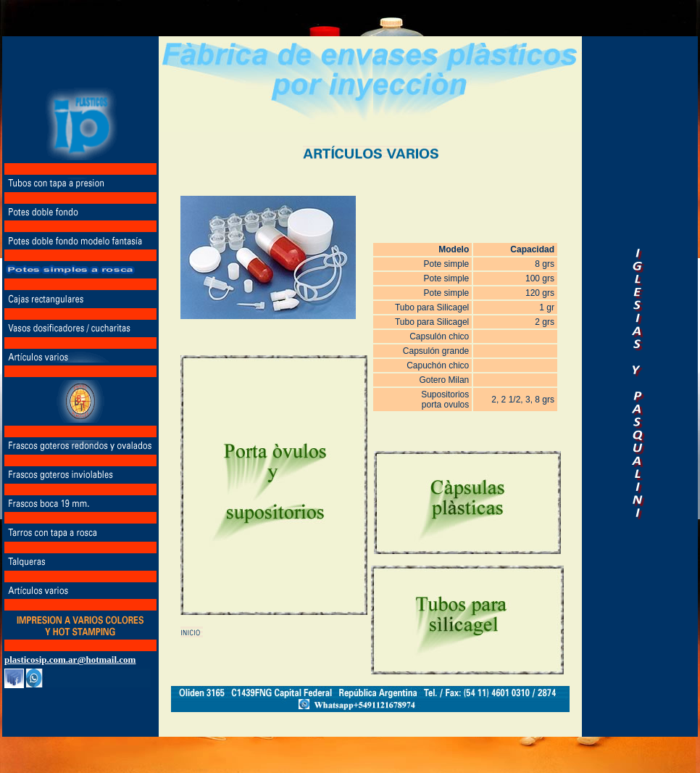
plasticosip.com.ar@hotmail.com (70, 660)
